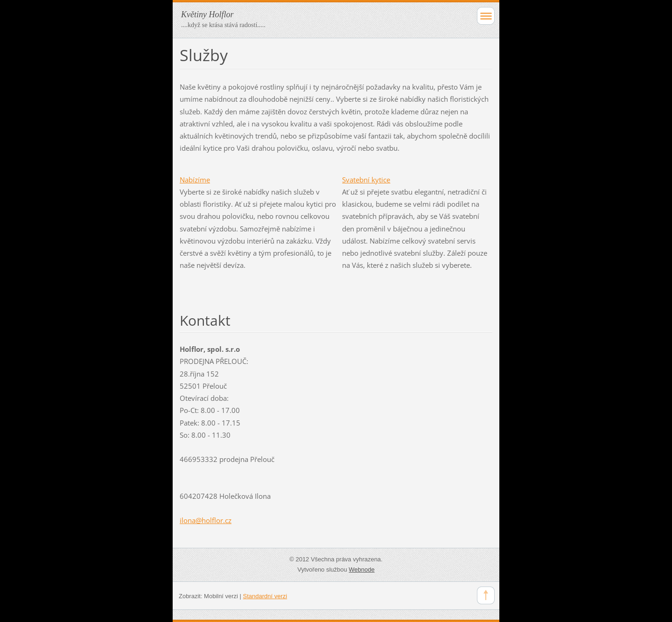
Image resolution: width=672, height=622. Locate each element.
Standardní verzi (265, 596)
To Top (486, 595)
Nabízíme (195, 180)
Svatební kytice (366, 180)
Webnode (361, 570)
